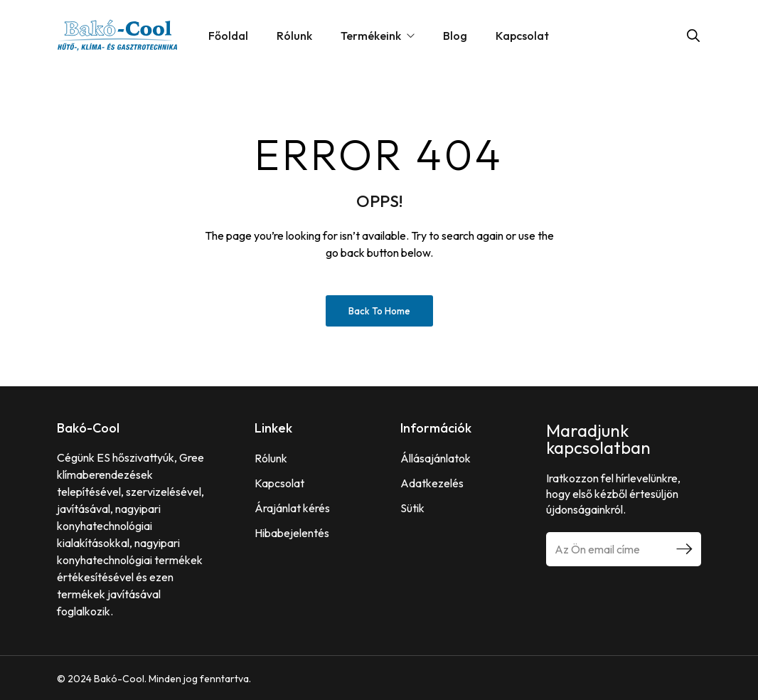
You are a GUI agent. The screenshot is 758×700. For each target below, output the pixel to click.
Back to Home (379, 311)
